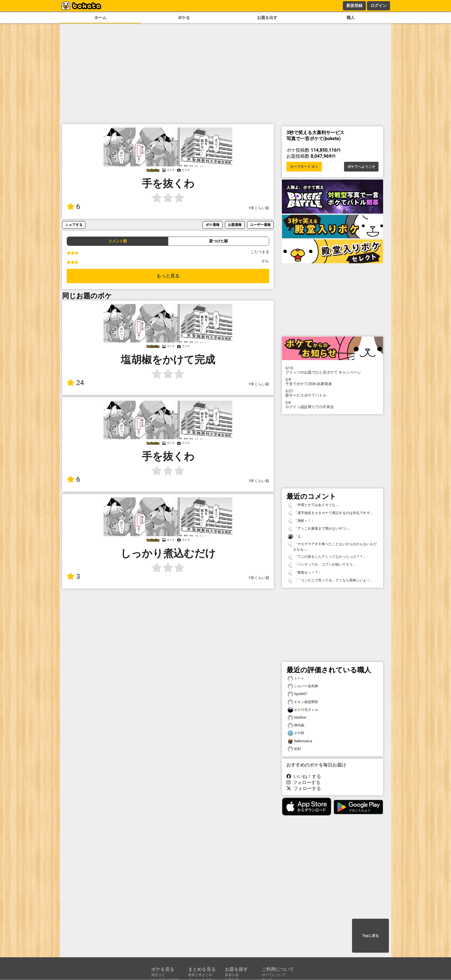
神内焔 (296, 725)
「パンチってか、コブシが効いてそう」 (322, 565)
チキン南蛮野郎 (303, 702)
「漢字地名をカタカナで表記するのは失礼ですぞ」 (330, 513)
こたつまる (260, 252)
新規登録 (354, 5)
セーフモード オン (304, 167)
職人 (351, 18)
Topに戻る (370, 936)
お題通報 (235, 225)
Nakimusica (300, 741)
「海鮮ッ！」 (301, 521)
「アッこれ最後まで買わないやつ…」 (320, 529)
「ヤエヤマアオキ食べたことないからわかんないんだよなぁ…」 (332, 546)
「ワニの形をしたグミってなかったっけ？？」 (327, 557)
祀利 (294, 749)
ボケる (184, 18)
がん (265, 261)
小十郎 (296, 733)
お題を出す (267, 18)
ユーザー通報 (260, 225)
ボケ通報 (213, 225)
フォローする (303, 782)
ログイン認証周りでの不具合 (332, 405)
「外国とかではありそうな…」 (314, 505)
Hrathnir (297, 718)
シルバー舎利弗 (303, 686)
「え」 (296, 536)
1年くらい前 (259, 208)
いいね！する (304, 776)
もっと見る (168, 276)
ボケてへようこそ (361, 167)
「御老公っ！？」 (305, 573)
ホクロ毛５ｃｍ (303, 710)
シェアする (74, 225)
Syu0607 (298, 694)
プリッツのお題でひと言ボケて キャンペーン (332, 370)
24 (75, 383)
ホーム (100, 18)
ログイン (379, 5)
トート (296, 679)
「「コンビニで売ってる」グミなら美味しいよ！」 (330, 580)
